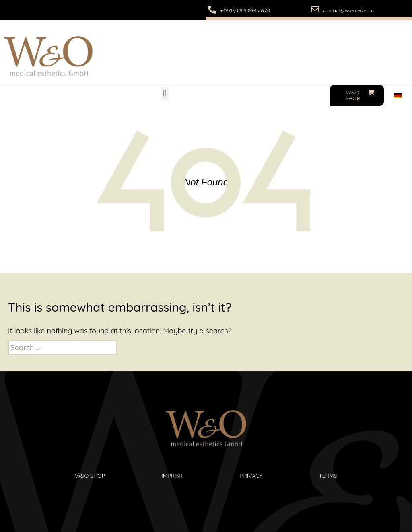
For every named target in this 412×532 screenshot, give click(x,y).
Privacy (251, 476)
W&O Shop (90, 476)
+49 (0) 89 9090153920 (245, 10)
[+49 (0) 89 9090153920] (212, 10)
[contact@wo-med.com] (315, 10)
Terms (328, 476)
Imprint (172, 476)
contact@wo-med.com (348, 10)
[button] (165, 93)
